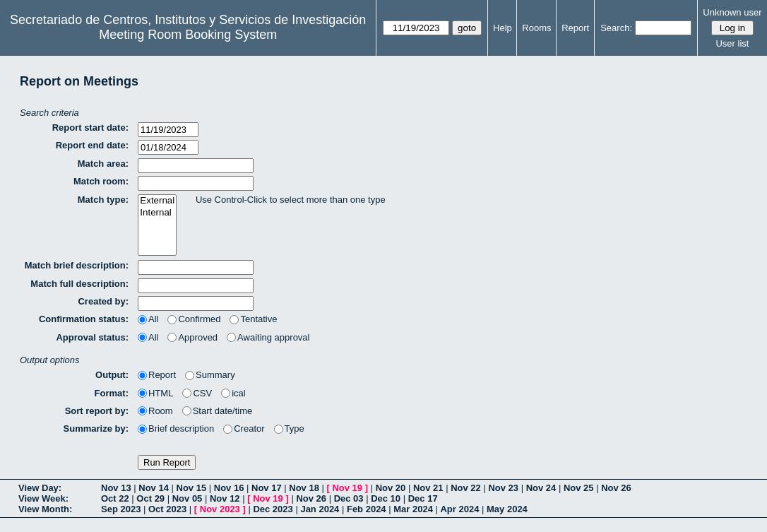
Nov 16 (229, 488)
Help (503, 28)
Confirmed (194, 319)
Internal (157, 213)
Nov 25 (579, 488)
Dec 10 (386, 498)
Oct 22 (115, 498)
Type (289, 428)
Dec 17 (423, 498)
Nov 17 (267, 488)
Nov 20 (391, 488)
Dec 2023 (273, 509)
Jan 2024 (320, 509)
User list (732, 43)
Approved (192, 337)
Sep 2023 (121, 509)
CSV (197, 393)
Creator (244, 428)
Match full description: (79, 284)
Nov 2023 (220, 509)
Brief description (176, 428)
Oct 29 (150, 498)
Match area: (103, 164)
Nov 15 (192, 488)
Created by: (103, 301)
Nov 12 (225, 498)
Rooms (536, 28)
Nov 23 (503, 488)
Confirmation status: (84, 319)
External (157, 201)
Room (155, 411)
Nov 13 (116, 488)
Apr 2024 (459, 509)
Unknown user (732, 12)
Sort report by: (97, 411)
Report (575, 28)
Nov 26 (616, 488)
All (148, 319)
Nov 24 (541, 488)
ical (233, 393)
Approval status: (92, 337)
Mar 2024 (413, 509)
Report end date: (92, 145)
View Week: (43, 498)
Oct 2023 (167, 509)
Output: (112, 375)
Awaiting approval (268, 337)
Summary (210, 375)
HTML (155, 393)
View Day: (40, 488)
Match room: (101, 181)
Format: (112, 393)
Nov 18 (304, 488)
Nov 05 (188, 498)
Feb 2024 (367, 509)
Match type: (103, 200)
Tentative (253, 319)
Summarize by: (96, 428)
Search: (616, 28)
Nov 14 (154, 488)
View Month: (45, 509)
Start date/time (218, 411)
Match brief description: (77, 265)
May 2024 (507, 509)
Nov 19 (347, 488)
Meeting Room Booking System (188, 35)
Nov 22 (466, 488)
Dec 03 (349, 498)
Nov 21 (428, 488)
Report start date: (90, 128)
